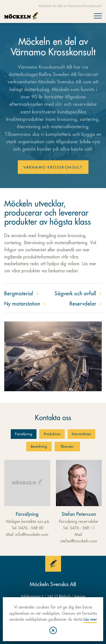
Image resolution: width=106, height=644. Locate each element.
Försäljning (24, 434)
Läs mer (90, 619)
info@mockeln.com (32, 534)
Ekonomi (67, 447)
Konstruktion (81, 434)
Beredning (39, 447)
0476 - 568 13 (82, 528)
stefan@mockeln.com (79, 541)
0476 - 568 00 (31, 528)
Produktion (52, 434)
